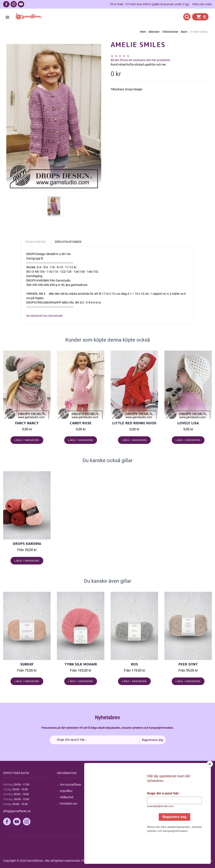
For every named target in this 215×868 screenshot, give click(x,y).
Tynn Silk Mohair (81, 664)
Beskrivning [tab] (36, 242)
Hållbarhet (67, 797)
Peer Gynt (188, 664)
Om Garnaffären (71, 785)
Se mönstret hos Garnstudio (45, 316)
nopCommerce (107, 861)
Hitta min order (202, 4)
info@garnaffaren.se (17, 811)
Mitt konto (174, 785)
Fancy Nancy (27, 423)
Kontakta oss (69, 804)
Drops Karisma (27, 544)
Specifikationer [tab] (68, 242)
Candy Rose (81, 423)
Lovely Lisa (188, 423)
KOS (134, 664)
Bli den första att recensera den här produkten (140, 60)
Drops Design (134, 89)
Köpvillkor (66, 791)
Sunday (27, 664)
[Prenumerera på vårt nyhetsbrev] (108, 740)
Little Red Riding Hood (134, 423)
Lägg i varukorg (27, 440)
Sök (116, 785)
